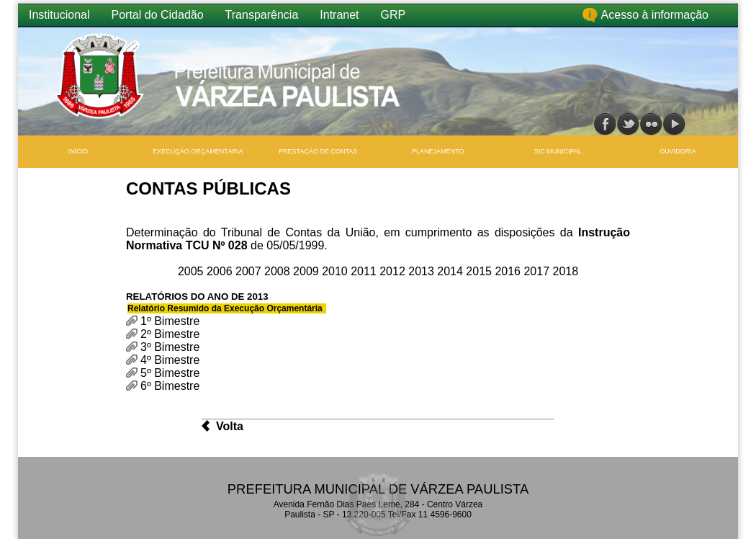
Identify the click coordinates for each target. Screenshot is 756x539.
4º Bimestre (170, 360)
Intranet (339, 15)
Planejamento (438, 151)
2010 (336, 271)
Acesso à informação (655, 15)
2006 (221, 271)
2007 (250, 271)
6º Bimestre (170, 386)
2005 (192, 271)
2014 (451, 271)
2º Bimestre (170, 334)
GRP (393, 15)
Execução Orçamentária (198, 151)
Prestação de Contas (318, 151)
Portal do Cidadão (158, 15)
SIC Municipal (558, 151)
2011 (365, 271)
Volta (230, 426)
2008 (279, 271)
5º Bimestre (170, 373)
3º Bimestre (170, 347)
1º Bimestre (170, 321)
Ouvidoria (678, 151)
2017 (538, 271)
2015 (480, 271)
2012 (394, 271)
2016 (509, 271)
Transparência (262, 15)
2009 (307, 271)
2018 (566, 271)
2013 (423, 271)
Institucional (59, 15)
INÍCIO (78, 151)
